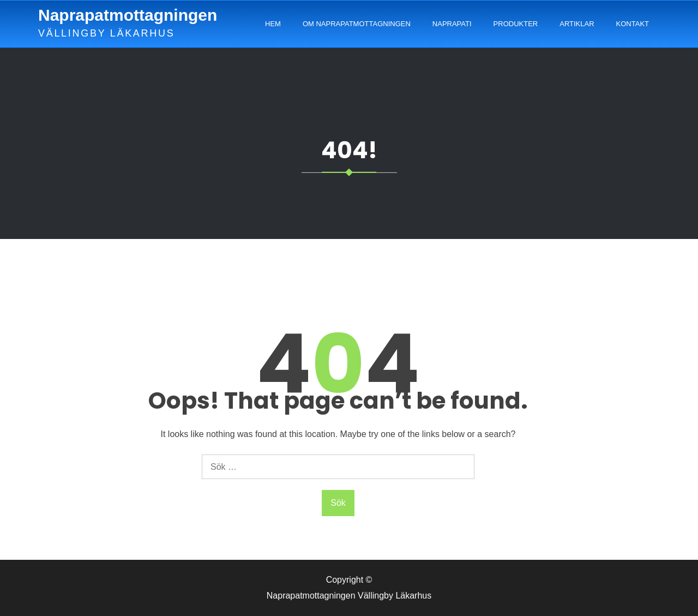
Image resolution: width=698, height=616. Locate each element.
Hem (273, 24)
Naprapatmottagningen (128, 15)
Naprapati (452, 24)
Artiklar (577, 24)
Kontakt (633, 24)
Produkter (516, 24)
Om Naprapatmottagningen (357, 24)
